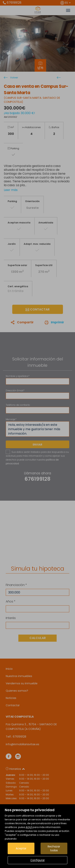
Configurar (38, 860)
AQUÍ (29, 827)
